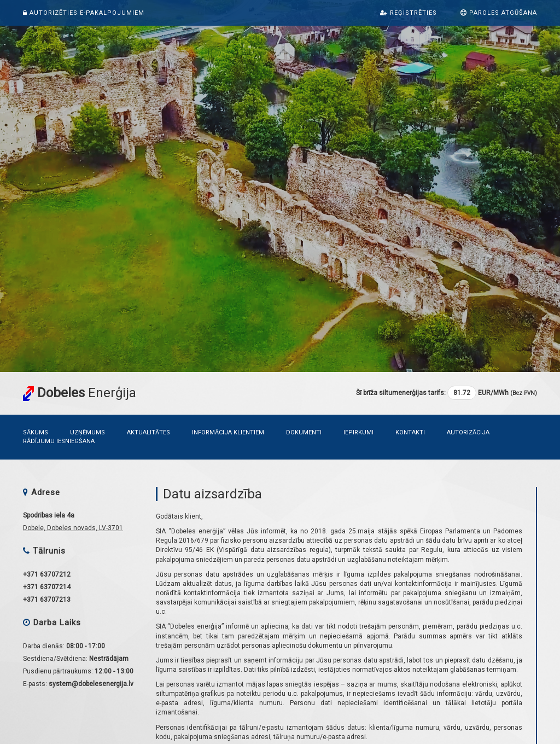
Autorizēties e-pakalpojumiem (84, 13)
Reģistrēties (409, 13)
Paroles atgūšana (499, 13)
